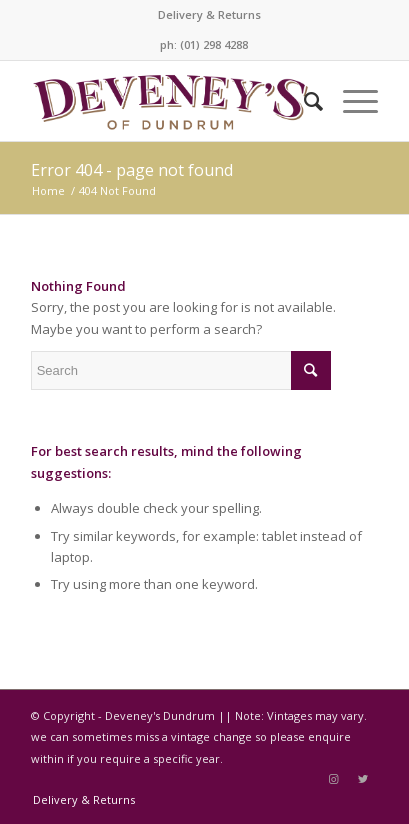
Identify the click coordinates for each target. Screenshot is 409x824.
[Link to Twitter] (363, 779)
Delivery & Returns (209, 14)
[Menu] (350, 101)
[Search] (303, 101)
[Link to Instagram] (333, 779)
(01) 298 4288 (214, 44)
